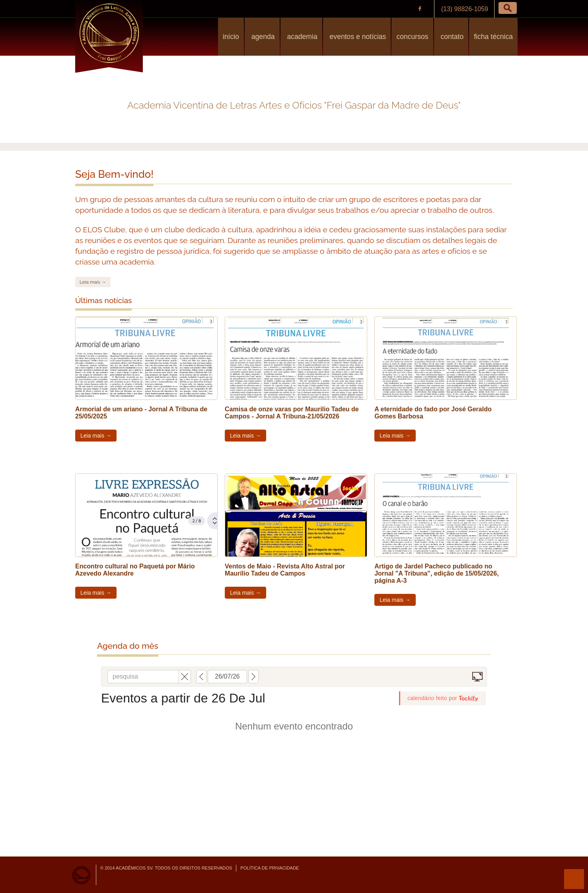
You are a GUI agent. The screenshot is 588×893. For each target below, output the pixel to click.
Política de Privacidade (270, 868)
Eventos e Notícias (357, 37)
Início (231, 37)
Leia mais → (93, 282)
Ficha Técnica (493, 37)
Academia (301, 37)
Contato (451, 37)
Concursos (412, 37)
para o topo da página (574, 879)
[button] (508, 8)
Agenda (262, 37)
